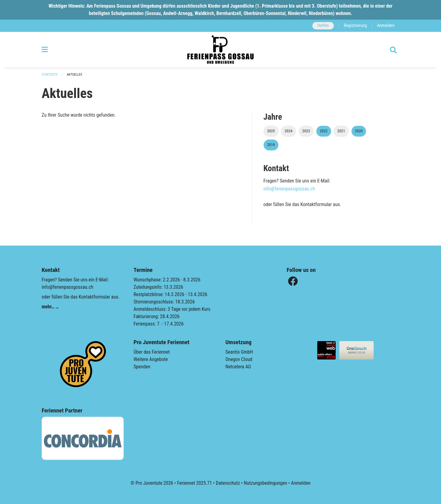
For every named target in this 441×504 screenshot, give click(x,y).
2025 (271, 131)
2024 (289, 131)
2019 (271, 145)
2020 (359, 131)
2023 (306, 131)
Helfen (323, 26)
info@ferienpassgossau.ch (289, 189)
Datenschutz (228, 483)
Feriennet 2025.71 (194, 483)
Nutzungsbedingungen (265, 483)
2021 (341, 131)
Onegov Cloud (239, 359)
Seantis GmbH (239, 352)
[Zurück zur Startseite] (220, 50)
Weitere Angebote (151, 359)
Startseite (50, 75)
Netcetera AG (238, 367)
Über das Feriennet (152, 352)
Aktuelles (74, 75)
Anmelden (386, 26)
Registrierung (355, 26)
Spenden (142, 367)
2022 (324, 131)
